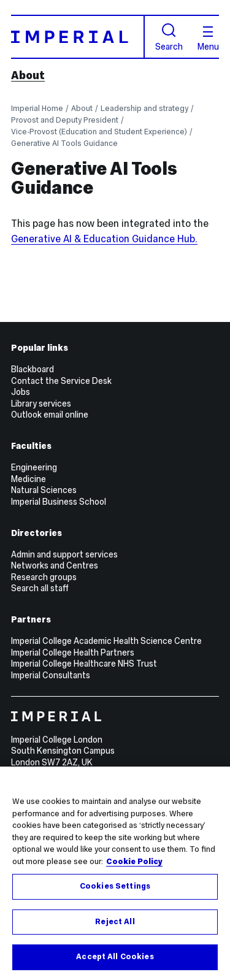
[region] (115, 873)
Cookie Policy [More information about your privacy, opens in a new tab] (134, 862)
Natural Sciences (44, 490)
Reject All (115, 922)
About (28, 75)
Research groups (44, 577)
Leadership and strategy (144, 108)
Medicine (29, 479)
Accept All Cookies (115, 957)
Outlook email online (50, 415)
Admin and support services (64, 554)
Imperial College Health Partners (73, 653)
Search (169, 37)
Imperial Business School (59, 502)
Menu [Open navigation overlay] (208, 39)
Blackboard (33, 369)
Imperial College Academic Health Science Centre (106, 641)
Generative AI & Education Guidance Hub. (104, 239)
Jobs (21, 392)
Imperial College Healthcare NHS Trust (84, 664)
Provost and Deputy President (65, 120)
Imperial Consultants (51, 675)
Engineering (34, 467)
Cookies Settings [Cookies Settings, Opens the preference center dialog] (115, 886)
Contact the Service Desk (61, 381)
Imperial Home (37, 108)
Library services (41, 404)
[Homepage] (78, 36)
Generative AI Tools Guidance (64, 143)
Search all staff (40, 588)
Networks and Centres (55, 565)
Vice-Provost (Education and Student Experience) (99, 132)
